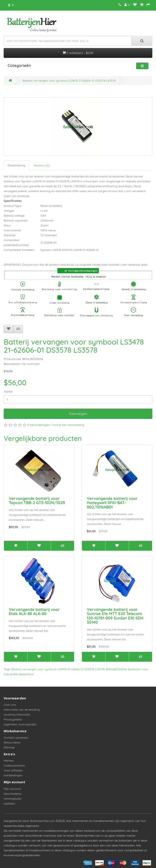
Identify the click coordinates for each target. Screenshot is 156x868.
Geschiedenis (13, 794)
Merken (9, 761)
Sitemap (9, 747)
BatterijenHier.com (43, 821)
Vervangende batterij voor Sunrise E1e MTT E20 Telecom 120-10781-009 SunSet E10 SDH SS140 (115, 616)
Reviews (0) (42, 165)
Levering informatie (17, 714)
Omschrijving (17, 165)
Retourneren (12, 742)
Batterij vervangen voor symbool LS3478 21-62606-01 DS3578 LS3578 (69, 81)
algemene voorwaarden (20, 724)
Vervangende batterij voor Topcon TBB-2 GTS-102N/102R (37, 501)
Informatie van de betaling (22, 710)
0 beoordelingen (38, 425)
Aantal (8, 391)
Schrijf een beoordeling (68, 425)
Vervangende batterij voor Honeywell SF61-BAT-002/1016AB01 (112, 503)
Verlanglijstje (13, 799)
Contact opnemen (16, 738)
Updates (9, 803)
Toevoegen (78, 414)
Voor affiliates (13, 770)
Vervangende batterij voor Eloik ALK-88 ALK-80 (34, 612)
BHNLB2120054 (116, 669)
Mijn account (12, 789)
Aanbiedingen (13, 775)
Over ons (10, 705)
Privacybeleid (13, 719)
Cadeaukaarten (14, 765)
